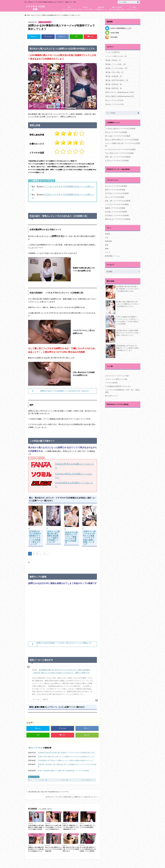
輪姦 (107, 247)
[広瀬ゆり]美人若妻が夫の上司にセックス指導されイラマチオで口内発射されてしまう (66, 757)
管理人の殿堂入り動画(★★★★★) (119, 95)
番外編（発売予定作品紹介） (116, 79)
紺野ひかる (92, 780)
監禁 (107, 243)
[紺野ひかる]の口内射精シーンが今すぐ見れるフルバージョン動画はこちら (64, 644)
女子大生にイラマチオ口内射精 (117, 192)
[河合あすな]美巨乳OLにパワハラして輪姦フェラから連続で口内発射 (71, 537)
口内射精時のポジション (101, 8)
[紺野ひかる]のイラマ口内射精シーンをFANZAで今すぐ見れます (65, 391)
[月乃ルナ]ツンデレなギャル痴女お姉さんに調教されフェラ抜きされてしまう (71, 797)
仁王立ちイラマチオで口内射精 (77, 780)
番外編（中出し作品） (114, 72)
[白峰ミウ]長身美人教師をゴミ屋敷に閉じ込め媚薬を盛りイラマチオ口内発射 (63, 771)
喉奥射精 (108, 240)
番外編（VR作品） (113, 60)
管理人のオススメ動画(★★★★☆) (119, 91)
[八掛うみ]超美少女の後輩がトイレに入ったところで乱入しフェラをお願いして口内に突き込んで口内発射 (122, 319)
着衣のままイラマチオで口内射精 (118, 218)
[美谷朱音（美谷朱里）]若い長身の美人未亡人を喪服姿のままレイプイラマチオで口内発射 (67, 766)
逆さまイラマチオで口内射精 (116, 131)
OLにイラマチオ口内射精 (37, 780)
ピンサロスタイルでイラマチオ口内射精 (120, 148)
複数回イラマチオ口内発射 (115, 207)
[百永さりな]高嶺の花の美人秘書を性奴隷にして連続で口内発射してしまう (53, 537)
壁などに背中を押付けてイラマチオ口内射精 (122, 138)
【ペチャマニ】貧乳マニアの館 (115, 377)
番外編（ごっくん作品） (115, 64)
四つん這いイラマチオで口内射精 (118, 134)
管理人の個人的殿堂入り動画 (117, 8)
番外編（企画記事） (113, 76)
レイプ (108, 251)
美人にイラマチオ (36, 748)
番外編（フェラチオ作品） (116, 68)
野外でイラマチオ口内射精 (115, 188)
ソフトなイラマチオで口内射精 (56, 780)
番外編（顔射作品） (113, 87)
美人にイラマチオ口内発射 (69, 8)
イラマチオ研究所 (111, 381)
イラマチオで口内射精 (35, 8)
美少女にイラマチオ (114, 103)
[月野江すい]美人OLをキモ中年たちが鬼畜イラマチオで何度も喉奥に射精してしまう (89, 538)
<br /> (63, 614)
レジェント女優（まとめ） (115, 56)
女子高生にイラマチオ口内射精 (117, 214)
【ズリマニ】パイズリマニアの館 (116, 374)
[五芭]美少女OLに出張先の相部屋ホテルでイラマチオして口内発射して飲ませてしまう (35, 538)
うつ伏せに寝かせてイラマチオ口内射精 (120, 127)
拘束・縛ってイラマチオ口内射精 (118, 155)
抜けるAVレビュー (111, 393)
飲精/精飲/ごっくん (112, 254)
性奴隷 (108, 232)
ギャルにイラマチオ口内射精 (116, 185)
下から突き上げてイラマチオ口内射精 (119, 152)
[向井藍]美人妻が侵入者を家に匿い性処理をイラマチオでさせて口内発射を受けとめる (66, 753)
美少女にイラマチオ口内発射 (85, 8)
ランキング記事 (112, 52)
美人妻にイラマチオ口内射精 (116, 210)
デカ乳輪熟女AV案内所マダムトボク (117, 384)
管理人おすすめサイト (132, 8)
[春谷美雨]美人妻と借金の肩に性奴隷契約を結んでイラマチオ (49, 792)
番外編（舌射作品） (113, 83)
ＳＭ (107, 236)
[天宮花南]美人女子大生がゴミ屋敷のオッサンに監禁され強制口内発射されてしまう (66, 761)
